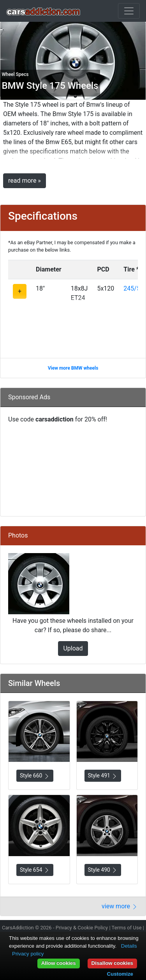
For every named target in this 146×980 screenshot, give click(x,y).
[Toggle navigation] (129, 11)
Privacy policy (28, 954)
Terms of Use (127, 928)
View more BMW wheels (73, 368)
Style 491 (103, 776)
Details (129, 946)
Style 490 (103, 870)
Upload (73, 648)
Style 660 (35, 776)
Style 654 (35, 870)
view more (120, 906)
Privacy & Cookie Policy (82, 928)
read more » (25, 181)
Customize (120, 974)
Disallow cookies (112, 963)
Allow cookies (59, 963)
